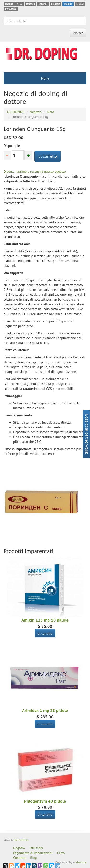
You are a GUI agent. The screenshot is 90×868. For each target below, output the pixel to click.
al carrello (48, 156)
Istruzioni (36, 848)
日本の (80, 4)
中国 (20, 4)
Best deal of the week (87, 434)
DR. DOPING (21, 840)
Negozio (19, 848)
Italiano (68, 4)
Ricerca (78, 33)
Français (56, 4)
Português (11, 9)
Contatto (19, 858)
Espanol (43, 4)
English (9, 4)
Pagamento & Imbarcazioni (33, 853)
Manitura (81, 862)
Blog (33, 858)
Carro (61, 853)
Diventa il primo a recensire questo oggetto (35, 171)
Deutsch (30, 4)
